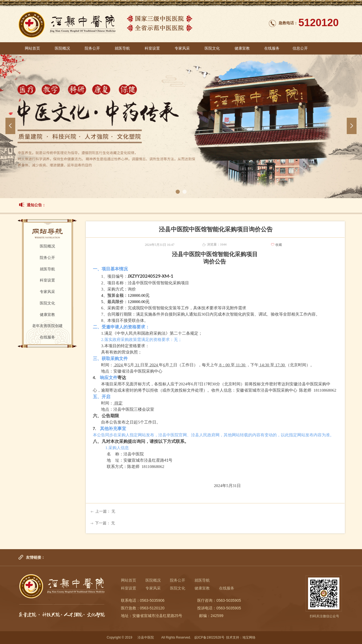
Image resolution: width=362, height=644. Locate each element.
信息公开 (300, 48)
